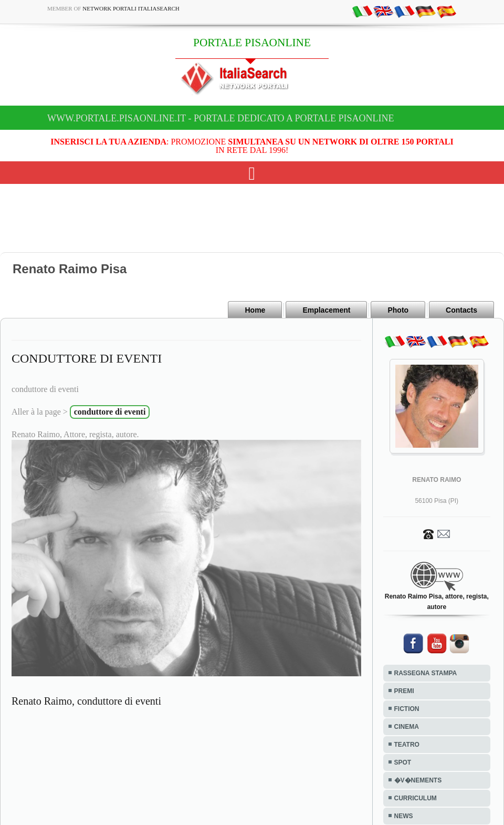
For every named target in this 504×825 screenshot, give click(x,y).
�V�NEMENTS (418, 780)
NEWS (404, 816)
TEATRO (407, 745)
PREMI (404, 691)
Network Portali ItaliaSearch (131, 8)
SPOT (403, 762)
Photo (398, 310)
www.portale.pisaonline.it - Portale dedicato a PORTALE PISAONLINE (221, 118)
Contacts (461, 310)
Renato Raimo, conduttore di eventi (86, 701)
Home (255, 310)
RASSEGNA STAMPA (426, 673)
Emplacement (326, 310)
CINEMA (407, 727)
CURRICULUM (416, 798)
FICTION (407, 709)
